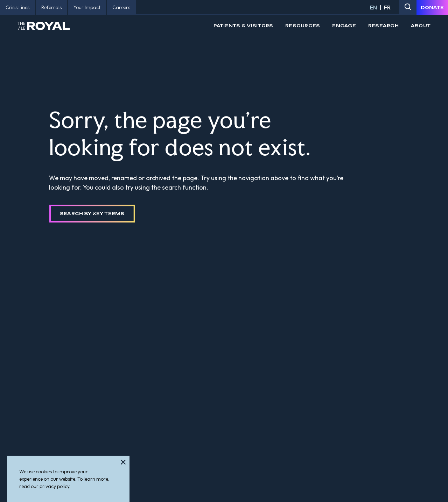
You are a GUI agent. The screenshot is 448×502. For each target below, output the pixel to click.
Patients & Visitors (243, 26)
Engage (344, 26)
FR (387, 7)
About (421, 26)
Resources (303, 26)
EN (373, 7)
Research (383, 26)
